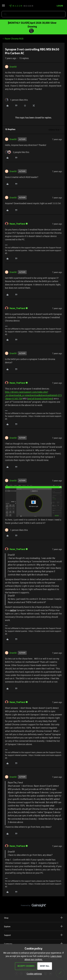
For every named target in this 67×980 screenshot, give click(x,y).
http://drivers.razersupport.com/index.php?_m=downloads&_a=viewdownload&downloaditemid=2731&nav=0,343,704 (33, 395)
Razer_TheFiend (17, 224)
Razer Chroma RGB (14, 39)
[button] (3, 7)
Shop (33, 918)
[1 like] (16, 100)
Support (33, 935)
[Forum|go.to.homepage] (21, 6)
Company (33, 944)
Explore (33, 926)
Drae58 (13, 67)
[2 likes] (17, 152)
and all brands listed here (40, 399)
